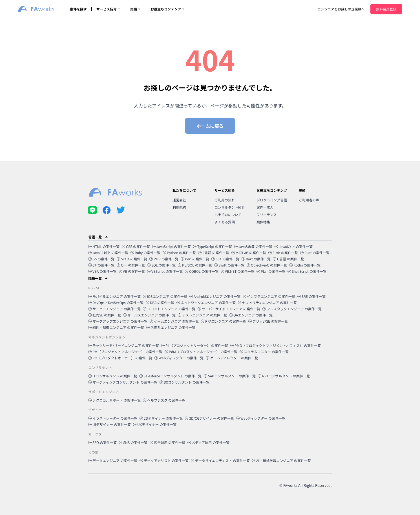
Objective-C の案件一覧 (267, 265)
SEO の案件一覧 (102, 442)
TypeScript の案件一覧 (213, 246)
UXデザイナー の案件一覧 (155, 424)
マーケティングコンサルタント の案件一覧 (123, 382)
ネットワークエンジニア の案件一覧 (206, 302)
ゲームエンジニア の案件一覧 (174, 321)
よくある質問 (225, 222)
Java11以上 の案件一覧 (108, 253)
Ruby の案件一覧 (145, 253)
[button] (210, 237)
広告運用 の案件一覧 (167, 442)
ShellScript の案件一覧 (307, 271)
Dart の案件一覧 (256, 259)
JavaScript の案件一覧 (172, 246)
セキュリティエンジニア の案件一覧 (267, 302)
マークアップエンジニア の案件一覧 (118, 321)
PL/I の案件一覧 (271, 271)
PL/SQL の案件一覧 (195, 265)
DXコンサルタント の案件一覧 (184, 382)
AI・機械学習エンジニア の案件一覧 (281, 460)
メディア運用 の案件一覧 (208, 442)
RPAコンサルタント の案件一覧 (284, 376)
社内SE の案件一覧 (105, 315)
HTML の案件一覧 (104, 246)
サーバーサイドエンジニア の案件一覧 (229, 309)
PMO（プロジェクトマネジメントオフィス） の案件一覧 (276, 345)
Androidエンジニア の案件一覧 (215, 296)
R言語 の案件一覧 (214, 253)
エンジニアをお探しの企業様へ (341, 9)
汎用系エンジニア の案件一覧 (171, 327)
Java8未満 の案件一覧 (253, 246)
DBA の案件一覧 (160, 302)
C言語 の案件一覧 (288, 259)
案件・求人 (265, 207)
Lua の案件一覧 (225, 259)
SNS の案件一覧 (133, 442)
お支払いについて (228, 214)
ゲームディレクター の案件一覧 (232, 358)
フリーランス (267, 214)
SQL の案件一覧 (161, 265)
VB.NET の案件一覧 (237, 271)
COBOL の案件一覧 (202, 271)
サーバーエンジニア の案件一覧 (114, 309)
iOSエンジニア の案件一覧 (165, 296)
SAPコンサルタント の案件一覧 (230, 376)
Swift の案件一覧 (229, 265)
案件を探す (78, 9)
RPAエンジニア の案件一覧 (224, 321)
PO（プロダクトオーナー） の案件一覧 (120, 358)
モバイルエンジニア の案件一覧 (114, 296)
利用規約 (179, 207)
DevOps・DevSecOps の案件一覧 (116, 302)
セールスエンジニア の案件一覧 (149, 315)
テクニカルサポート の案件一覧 (114, 400)
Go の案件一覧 (101, 259)
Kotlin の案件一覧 (305, 265)
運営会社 (179, 200)
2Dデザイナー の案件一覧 (161, 418)
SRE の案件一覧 (311, 296)
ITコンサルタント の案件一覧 (113, 376)
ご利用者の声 (309, 200)
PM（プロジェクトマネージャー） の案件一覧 (125, 352)
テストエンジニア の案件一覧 (202, 315)
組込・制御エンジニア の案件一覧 (116, 327)
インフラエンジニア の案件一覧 (269, 296)
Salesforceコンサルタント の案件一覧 (170, 376)
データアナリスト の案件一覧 (164, 460)
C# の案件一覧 (101, 265)
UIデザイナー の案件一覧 (110, 424)
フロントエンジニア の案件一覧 (169, 309)
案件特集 (263, 222)
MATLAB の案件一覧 (249, 253)
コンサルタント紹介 (230, 207)
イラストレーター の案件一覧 (113, 418)
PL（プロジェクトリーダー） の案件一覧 (195, 345)
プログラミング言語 (272, 200)
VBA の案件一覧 (102, 271)
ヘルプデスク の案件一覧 (164, 400)
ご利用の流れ (225, 200)
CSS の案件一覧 (136, 246)
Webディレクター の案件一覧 (179, 358)
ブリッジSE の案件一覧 (268, 321)
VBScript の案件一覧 (165, 271)
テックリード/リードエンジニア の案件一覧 (124, 345)
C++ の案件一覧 (131, 265)
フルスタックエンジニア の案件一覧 (292, 309)
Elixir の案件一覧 (283, 253)
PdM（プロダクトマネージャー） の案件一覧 (201, 352)
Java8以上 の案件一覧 (294, 246)
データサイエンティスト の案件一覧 (220, 460)
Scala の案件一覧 (132, 259)
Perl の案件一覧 (195, 259)
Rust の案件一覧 (315, 253)
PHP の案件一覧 (164, 259)
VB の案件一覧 (132, 271)
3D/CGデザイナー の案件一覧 (209, 418)
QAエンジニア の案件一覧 (251, 315)
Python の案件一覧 (179, 253)
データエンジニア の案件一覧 (113, 460)
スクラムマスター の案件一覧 (264, 352)
